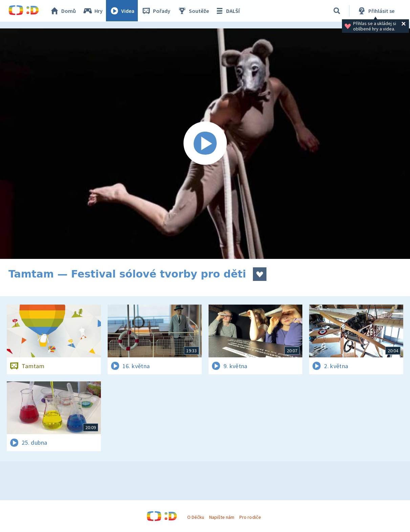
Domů (63, 11)
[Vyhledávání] (337, 11)
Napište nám (222, 517)
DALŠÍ (227, 11)
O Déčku (196, 517)
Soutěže (193, 11)
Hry (93, 11)
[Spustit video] (205, 144)
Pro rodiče (250, 517)
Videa (122, 11)
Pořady (156, 11)
